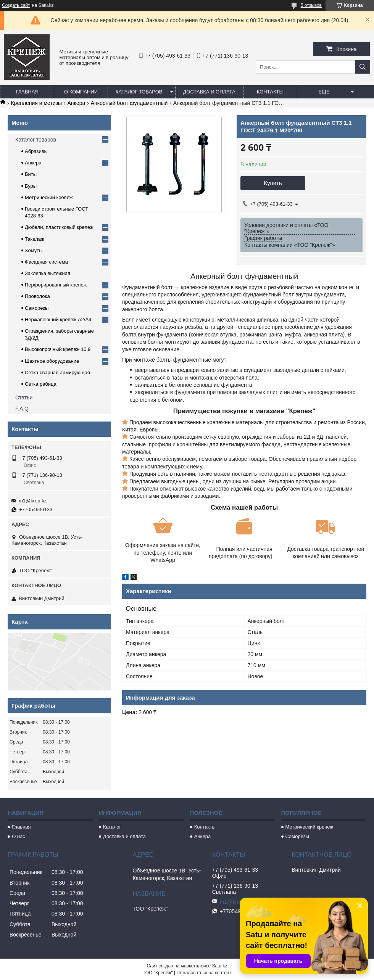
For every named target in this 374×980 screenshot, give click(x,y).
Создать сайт (16, 5)
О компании (81, 92)
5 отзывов (311, 5)
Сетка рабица (41, 384)
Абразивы (36, 151)
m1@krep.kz (33, 501)
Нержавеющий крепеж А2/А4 (58, 319)
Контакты (270, 92)
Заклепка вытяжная (48, 273)
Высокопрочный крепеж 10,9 (58, 349)
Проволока (37, 296)
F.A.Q (22, 409)
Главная (27, 92)
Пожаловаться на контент (204, 973)
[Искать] (363, 67)
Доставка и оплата (209, 92)
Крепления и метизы (36, 103)
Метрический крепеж (49, 197)
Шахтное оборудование (52, 361)
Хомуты (34, 250)
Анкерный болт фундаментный (129, 103)
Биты (31, 174)
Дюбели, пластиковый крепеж (59, 227)
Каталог (112, 827)
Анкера (77, 103)
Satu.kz (219, 966)
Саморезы (37, 308)
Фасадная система (46, 262)
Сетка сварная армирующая (57, 373)
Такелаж (35, 239)
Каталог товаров (139, 92)
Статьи (24, 397)
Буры (31, 186)
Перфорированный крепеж (56, 285)
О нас (19, 836)
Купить (273, 183)
